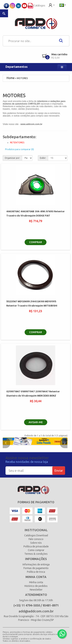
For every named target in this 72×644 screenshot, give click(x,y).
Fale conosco (36, 539)
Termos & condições (36, 554)
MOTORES (22, 78)
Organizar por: (12, 158)
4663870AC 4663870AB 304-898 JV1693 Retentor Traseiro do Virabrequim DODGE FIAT (36, 214)
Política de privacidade (36, 546)
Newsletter (36, 590)
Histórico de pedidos (36, 586)
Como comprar (36, 550)
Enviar (59, 470)
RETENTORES (17, 142)
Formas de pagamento (36, 568)
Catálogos (36, 6)
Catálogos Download (36, 535)
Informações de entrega (36, 564)
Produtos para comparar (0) (20, 149)
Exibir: (43, 158)
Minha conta (36, 582)
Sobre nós (36, 543)
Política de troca (36, 572)
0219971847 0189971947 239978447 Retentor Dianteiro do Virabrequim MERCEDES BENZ (33, 394)
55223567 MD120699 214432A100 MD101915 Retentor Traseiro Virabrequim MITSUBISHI (32, 304)
